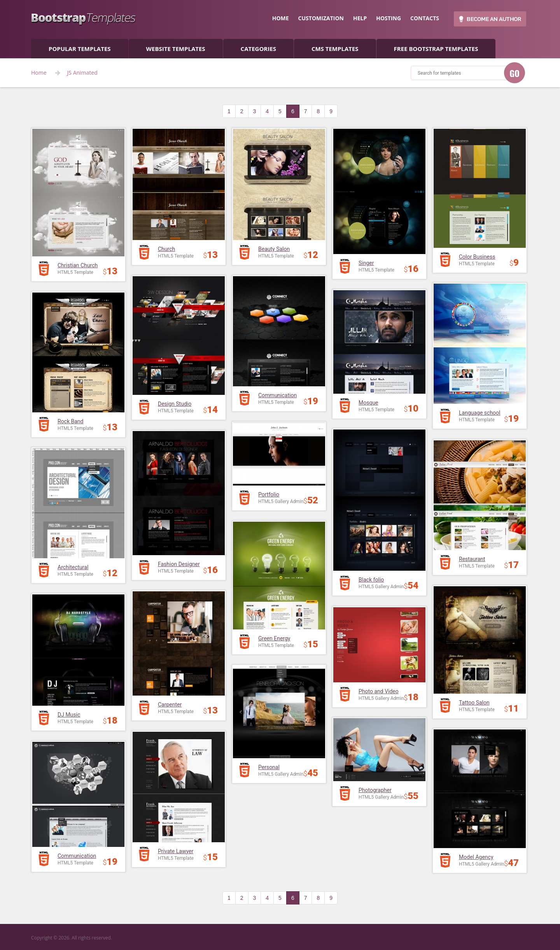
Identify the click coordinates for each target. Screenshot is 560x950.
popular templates (80, 49)
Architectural (73, 567)
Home (39, 73)
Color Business (477, 257)
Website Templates (176, 49)
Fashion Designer (179, 564)
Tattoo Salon (474, 703)
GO (514, 73)
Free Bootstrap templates (436, 49)
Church (166, 249)
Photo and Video (379, 691)
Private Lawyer (176, 851)
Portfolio (269, 494)
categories (258, 49)
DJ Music (69, 715)
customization (321, 18)
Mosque (368, 403)
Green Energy (274, 638)
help (360, 18)
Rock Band (70, 421)
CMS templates (335, 49)
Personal (269, 767)
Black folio (371, 580)
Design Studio (175, 404)
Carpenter (170, 705)
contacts (425, 18)
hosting (388, 18)
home (281, 18)
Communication (277, 395)
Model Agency (476, 857)
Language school (479, 413)
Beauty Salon (274, 249)
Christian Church (78, 265)
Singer (366, 263)
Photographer (375, 790)
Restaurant (472, 559)
